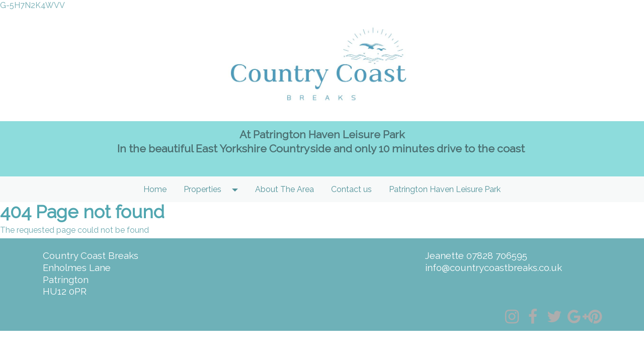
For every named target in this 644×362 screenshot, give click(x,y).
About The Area (285, 189)
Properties (203, 189)
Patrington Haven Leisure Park (445, 189)
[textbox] (322, 149)
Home (155, 189)
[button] (238, 190)
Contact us (351, 189)
